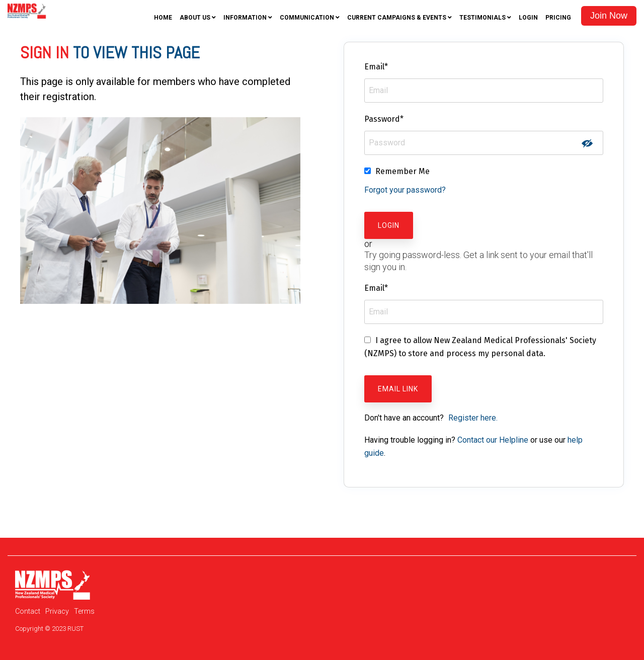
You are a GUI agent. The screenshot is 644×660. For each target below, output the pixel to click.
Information (245, 18)
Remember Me (403, 171)
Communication (307, 18)
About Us (195, 18)
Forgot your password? (405, 190)
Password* (384, 119)
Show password (587, 143)
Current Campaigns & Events (397, 18)
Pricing (558, 18)
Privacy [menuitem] (57, 611)
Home (163, 18)
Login (528, 18)
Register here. (473, 418)
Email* (376, 67)
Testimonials (482, 18)
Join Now (609, 16)
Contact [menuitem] (28, 611)
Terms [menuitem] (84, 611)
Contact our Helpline (493, 440)
